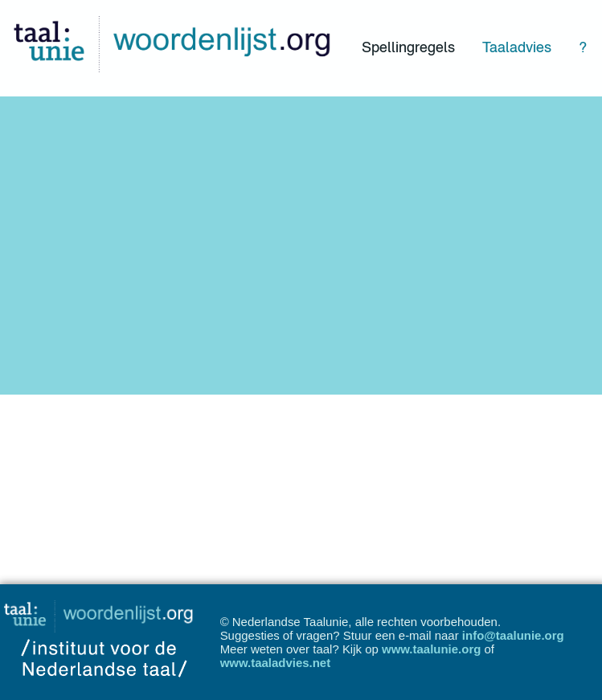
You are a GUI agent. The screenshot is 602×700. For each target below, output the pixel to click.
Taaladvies (517, 47)
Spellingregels (408, 47)
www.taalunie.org (431, 649)
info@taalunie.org (513, 635)
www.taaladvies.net (276, 663)
